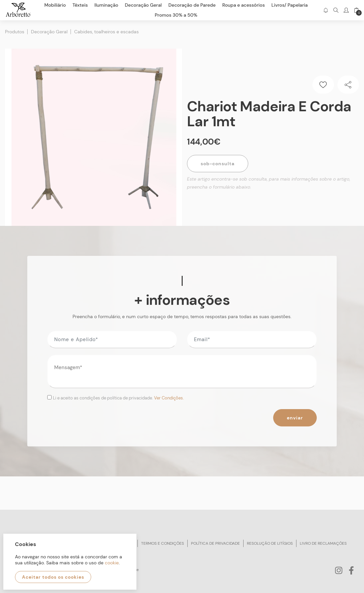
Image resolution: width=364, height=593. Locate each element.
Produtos (15, 32)
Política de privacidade (215, 543)
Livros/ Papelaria (290, 5)
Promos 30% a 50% (176, 15)
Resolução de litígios (270, 543)
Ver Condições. (169, 398)
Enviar (295, 418)
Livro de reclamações (323, 543)
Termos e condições (163, 543)
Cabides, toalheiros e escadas (106, 32)
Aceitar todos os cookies (53, 577)
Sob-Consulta (218, 164)
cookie (112, 563)
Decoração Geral (49, 32)
